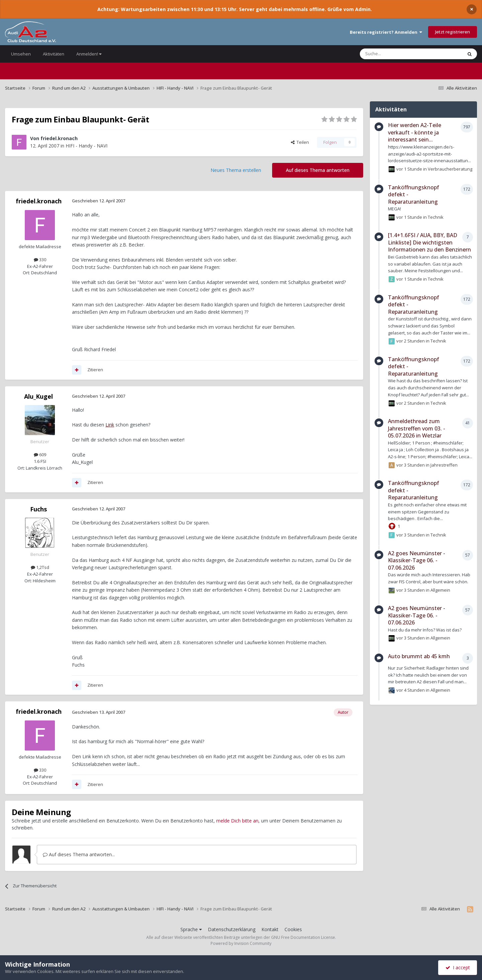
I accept (458, 967)
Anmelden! (89, 54)
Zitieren (95, 370)
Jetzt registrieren (453, 32)
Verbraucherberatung (450, 169)
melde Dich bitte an (237, 821)
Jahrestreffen (444, 465)
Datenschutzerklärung (232, 929)
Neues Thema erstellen (236, 170)
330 (40, 260)
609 (40, 455)
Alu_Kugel (38, 396)
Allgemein (440, 590)
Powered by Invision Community (241, 943)
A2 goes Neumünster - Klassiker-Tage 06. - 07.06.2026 (417, 560)
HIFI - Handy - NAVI (87, 146)
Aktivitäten (54, 54)
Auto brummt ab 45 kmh (419, 656)
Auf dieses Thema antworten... (79, 854)
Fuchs (38, 509)
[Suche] (391, 54)
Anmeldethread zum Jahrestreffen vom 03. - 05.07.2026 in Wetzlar (417, 428)
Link (110, 425)
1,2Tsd (40, 567)
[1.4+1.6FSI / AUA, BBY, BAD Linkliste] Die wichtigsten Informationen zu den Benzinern (429, 242)
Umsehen (21, 54)
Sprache (191, 929)
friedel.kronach (59, 138)
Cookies (293, 929)
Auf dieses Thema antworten (318, 170)
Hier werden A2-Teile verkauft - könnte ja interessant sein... (415, 132)
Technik (436, 217)
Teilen (300, 142)
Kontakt (270, 929)
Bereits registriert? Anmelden (386, 32)
